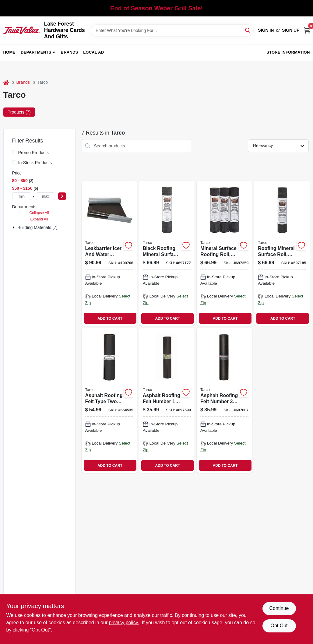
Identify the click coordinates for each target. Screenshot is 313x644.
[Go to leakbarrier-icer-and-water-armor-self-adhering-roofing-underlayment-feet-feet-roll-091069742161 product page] (109, 253)
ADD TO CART (110, 318)
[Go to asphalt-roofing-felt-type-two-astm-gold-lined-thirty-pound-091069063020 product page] (109, 400)
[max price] (46, 196)
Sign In (266, 30)
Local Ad (93, 52)
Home (9, 52)
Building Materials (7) (38, 227)
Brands (70, 52)
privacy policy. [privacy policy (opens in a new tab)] (124, 623)
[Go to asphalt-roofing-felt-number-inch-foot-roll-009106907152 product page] (167, 400)
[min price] (22, 196)
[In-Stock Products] (14, 162)
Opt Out (279, 626)
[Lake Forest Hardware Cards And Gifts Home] (22, 30)
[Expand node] (14, 227)
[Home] (6, 82)
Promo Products (33, 153)
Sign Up (291, 30)
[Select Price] (62, 196)
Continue (279, 608)
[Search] (248, 30)
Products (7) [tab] (19, 112)
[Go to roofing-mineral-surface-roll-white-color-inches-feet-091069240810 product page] (282, 253)
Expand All (39, 219)
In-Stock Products (35, 163)
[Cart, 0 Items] (307, 30)
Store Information (288, 52)
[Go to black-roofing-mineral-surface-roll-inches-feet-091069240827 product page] (167, 253)
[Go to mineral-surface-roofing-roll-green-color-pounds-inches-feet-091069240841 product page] (224, 253)
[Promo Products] (14, 152)
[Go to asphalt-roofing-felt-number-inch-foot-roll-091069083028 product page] (224, 400)
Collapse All (39, 213)
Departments (36, 52)
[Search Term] (172, 30)
